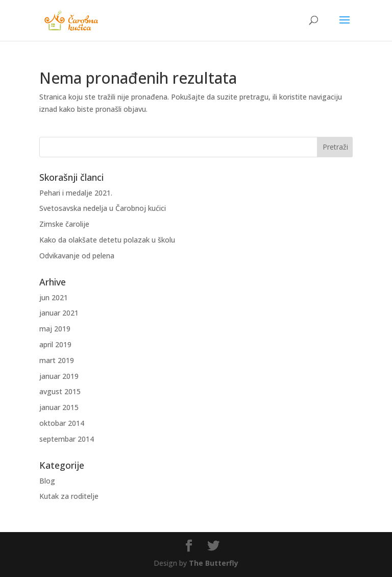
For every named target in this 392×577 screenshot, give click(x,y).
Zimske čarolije (64, 224)
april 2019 (55, 344)
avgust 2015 (60, 391)
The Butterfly (214, 563)
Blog (47, 481)
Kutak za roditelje (69, 496)
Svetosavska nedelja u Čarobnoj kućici (103, 208)
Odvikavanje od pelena (77, 256)
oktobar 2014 (62, 423)
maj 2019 (55, 329)
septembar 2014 (67, 439)
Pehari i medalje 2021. (76, 193)
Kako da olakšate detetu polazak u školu (107, 240)
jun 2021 (54, 297)
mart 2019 (57, 360)
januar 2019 (59, 376)
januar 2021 (59, 313)
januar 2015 (59, 407)
